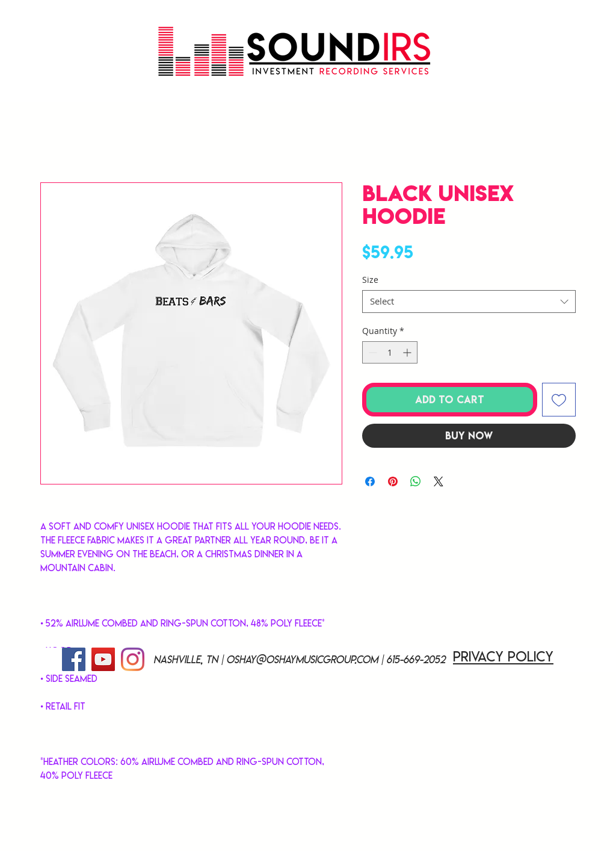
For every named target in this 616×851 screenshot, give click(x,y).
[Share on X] (439, 481)
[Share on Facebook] (370, 481)
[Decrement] (371, 352)
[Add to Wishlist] (559, 400)
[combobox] (469, 302)
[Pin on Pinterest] (393, 481)
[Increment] (408, 352)
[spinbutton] (390, 352)
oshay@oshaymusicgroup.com (302, 660)
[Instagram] (133, 659)
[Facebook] (74, 659)
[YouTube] (103, 659)
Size (370, 280)
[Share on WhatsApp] (416, 481)
